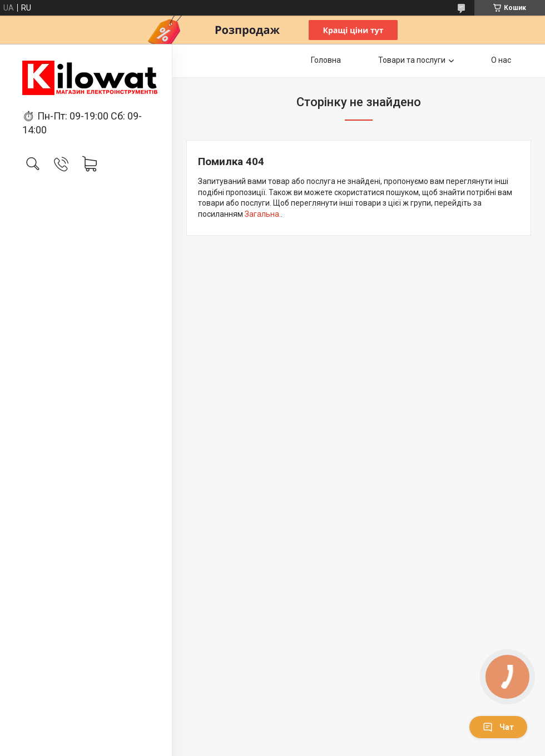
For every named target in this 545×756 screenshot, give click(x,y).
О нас (501, 60)
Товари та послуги (412, 60)
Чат (498, 727)
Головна (326, 60)
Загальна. (263, 214)
